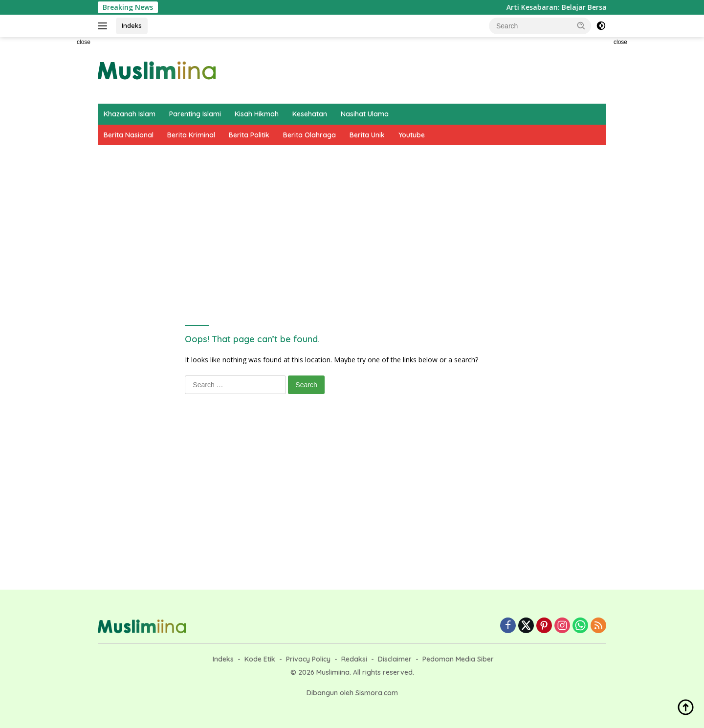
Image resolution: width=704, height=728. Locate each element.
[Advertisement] (54, 184)
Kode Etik (260, 659)
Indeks (132, 25)
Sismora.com (377, 693)
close (84, 42)
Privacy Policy (308, 659)
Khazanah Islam (130, 114)
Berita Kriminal (191, 135)
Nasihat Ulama (365, 114)
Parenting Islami (195, 114)
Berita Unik (367, 135)
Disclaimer (395, 659)
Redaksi (354, 659)
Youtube (412, 135)
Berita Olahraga (309, 135)
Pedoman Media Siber (458, 659)
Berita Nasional (129, 135)
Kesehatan (310, 114)
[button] (581, 25)
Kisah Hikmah (257, 114)
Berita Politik (249, 135)
